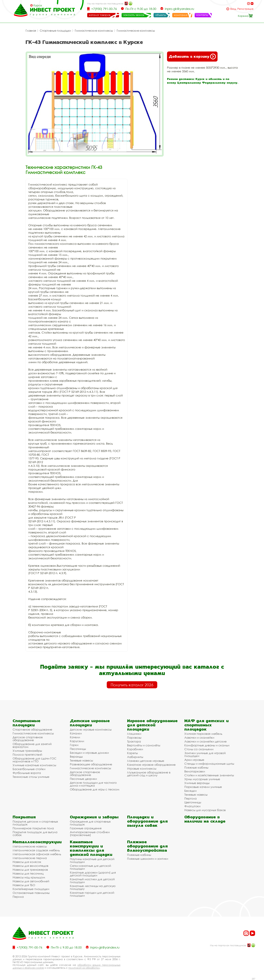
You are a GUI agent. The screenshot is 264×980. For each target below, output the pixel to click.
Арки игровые (194, 760)
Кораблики (135, 749)
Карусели (77, 741)
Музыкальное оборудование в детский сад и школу (149, 774)
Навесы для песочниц (28, 873)
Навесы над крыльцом (29, 877)
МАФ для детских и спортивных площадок (207, 725)
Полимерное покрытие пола (33, 828)
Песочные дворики (83, 779)
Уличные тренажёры (27, 751)
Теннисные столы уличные (31, 777)
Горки (74, 745)
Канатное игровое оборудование (151, 765)
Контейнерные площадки (31, 889)
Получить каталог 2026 (132, 685)
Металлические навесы (30, 846)
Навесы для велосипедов (30, 866)
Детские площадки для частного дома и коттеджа (93, 784)
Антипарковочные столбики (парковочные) (90, 833)
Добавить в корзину (192, 57)
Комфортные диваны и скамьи (207, 745)
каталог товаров (100, 15)
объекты (161, 15)
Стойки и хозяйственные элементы (209, 775)
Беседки (190, 791)
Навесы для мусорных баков (205, 810)
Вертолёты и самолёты (144, 745)
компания (181, 15)
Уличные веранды (197, 783)
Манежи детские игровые (146, 761)
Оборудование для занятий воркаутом (32, 745)
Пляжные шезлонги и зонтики (148, 859)
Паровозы (134, 738)
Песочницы (78, 749)
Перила (18, 897)
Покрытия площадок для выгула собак (35, 833)
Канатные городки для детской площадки (92, 894)
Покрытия (24, 817)
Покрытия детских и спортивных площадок (35, 823)
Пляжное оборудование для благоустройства (147, 846)
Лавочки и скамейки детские (205, 741)
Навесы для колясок (27, 862)
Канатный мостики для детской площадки (92, 881)
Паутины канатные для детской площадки (92, 860)
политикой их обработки (84, 968)
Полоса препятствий (27, 755)
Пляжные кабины (196, 767)
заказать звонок (134, 15)
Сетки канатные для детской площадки (90, 867)
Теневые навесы (81, 760)
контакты (202, 15)
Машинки (134, 734)
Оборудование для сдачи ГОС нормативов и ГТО (35, 760)
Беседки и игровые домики (89, 753)
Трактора (134, 741)
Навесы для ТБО (24, 885)
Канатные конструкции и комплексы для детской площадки (91, 848)
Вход (233, 9)
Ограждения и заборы (94, 817)
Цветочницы (193, 802)
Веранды (76, 757)
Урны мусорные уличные (202, 779)
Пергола (191, 798)
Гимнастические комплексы (94, 31)
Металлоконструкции (37, 842)
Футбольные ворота (27, 773)
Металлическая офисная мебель (37, 854)
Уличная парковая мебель (203, 734)
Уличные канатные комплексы (34, 765)
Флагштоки (192, 806)
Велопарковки (195, 771)
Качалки (76, 733)
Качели (75, 737)
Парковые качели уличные (203, 787)
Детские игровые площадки (90, 723)
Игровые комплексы (142, 768)
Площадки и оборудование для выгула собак (147, 821)
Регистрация (245, 9)
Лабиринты (135, 757)
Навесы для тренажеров (30, 870)
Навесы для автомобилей (31, 881)
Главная (31, 31)
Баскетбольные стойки (29, 769)
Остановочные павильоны (31, 893)
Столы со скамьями (199, 749)
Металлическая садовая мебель (36, 850)
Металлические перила (30, 858)
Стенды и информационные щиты (209, 764)
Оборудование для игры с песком (95, 789)
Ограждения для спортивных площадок (90, 823)
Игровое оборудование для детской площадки (152, 725)
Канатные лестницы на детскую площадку (93, 887)
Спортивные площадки (55, 31)
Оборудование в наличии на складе (205, 819)
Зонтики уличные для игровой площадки (205, 754)
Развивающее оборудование (91, 764)
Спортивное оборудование (32, 729)
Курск (38, 5)
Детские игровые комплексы (91, 729)
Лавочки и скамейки (199, 738)
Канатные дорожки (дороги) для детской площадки (93, 874)
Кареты (132, 753)
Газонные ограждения (86, 828)
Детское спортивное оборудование (28, 739)
